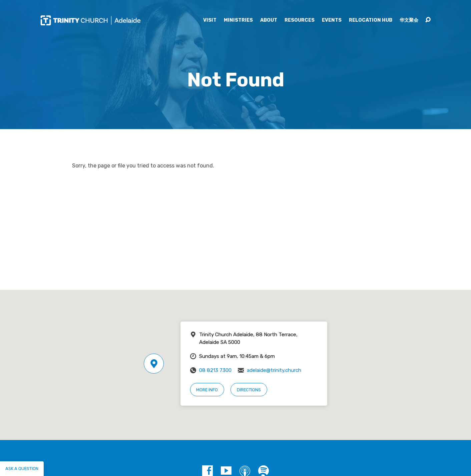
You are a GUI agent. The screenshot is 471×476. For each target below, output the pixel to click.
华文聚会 (409, 20)
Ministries (238, 20)
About (269, 20)
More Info (207, 390)
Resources (300, 20)
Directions (249, 390)
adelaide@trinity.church (274, 370)
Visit (210, 20)
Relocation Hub (371, 20)
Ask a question (22, 468)
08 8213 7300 (215, 370)
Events (332, 20)
